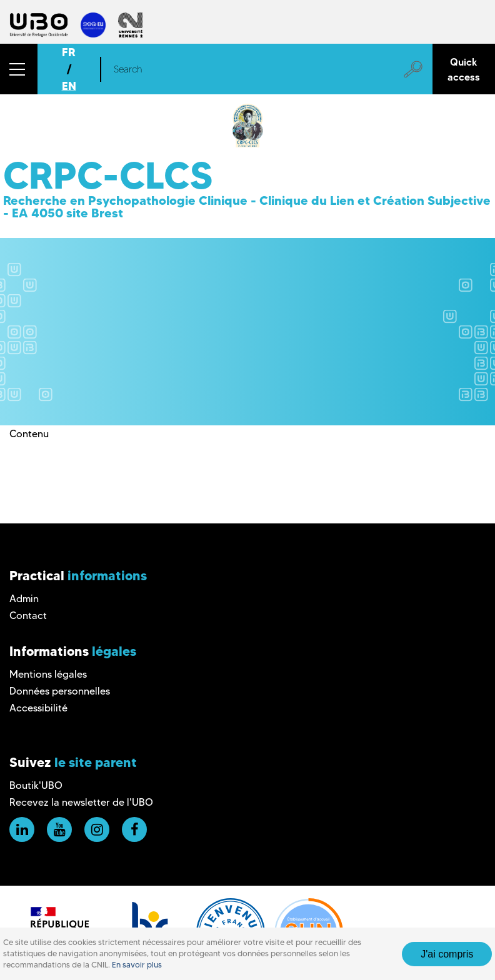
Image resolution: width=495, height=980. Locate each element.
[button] (19, 69)
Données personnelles (60, 691)
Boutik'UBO (36, 785)
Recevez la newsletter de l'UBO (81, 802)
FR (69, 52)
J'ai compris (447, 954)
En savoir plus (137, 965)
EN (69, 86)
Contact (28, 616)
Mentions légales (48, 674)
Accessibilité (38, 708)
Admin (24, 599)
